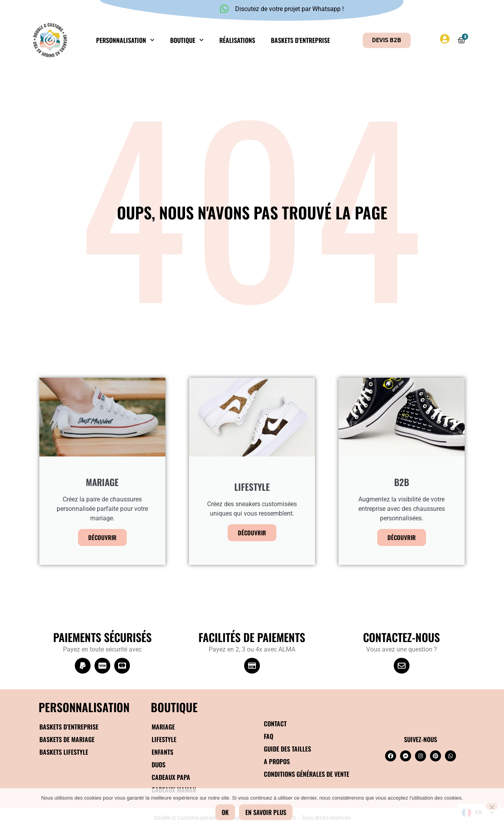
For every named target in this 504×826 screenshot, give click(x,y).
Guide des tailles (287, 749)
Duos (158, 765)
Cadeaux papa (171, 777)
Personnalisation (125, 40)
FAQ (269, 736)
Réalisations (237, 40)
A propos (277, 761)
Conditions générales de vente (307, 774)
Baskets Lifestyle (64, 752)
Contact (275, 724)
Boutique (187, 40)
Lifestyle (164, 739)
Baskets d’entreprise (300, 40)
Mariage (163, 727)
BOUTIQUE (174, 707)
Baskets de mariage (67, 739)
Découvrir (102, 537)
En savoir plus (266, 812)
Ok (225, 812)
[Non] (492, 806)
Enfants (162, 752)
